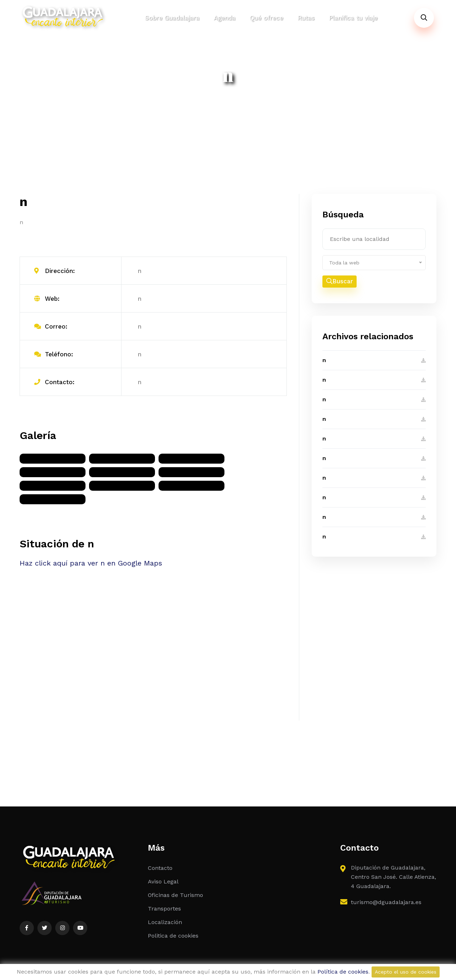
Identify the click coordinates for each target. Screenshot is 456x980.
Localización (165, 922)
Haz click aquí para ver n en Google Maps (91, 563)
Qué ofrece (266, 18)
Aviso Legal (163, 881)
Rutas (306, 18)
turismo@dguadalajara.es (386, 902)
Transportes (164, 909)
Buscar (340, 282)
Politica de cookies (173, 936)
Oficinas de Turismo (175, 895)
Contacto (160, 868)
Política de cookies (343, 972)
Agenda (225, 18)
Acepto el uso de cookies (406, 972)
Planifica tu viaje (353, 18)
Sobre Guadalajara (172, 18)
